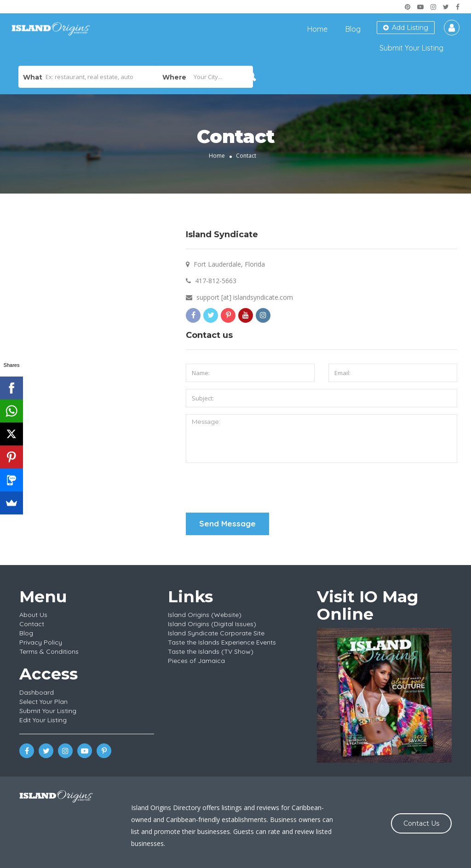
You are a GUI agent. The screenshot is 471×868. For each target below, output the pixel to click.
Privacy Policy (41, 642)
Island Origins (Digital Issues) (212, 624)
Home (317, 29)
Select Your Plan (43, 702)
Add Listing (406, 28)
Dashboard (37, 692)
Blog (353, 29)
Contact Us (421, 823)
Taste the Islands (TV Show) (211, 651)
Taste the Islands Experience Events (222, 642)
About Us (33, 615)
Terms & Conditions (49, 651)
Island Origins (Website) (205, 615)
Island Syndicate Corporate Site (216, 633)
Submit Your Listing (411, 48)
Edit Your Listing (43, 720)
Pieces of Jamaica (196, 661)
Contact (32, 624)
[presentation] (256, 488)
